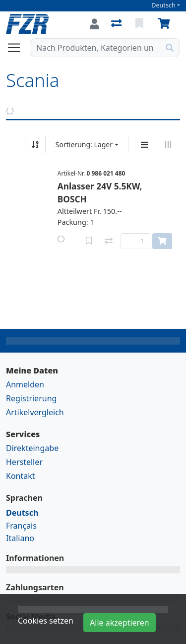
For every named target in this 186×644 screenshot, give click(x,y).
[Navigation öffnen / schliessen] (18, 48)
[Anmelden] (94, 24)
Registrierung (31, 398)
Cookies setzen (46, 621)
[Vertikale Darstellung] (144, 145)
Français (21, 526)
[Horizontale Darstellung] (168, 145)
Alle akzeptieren (120, 623)
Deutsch (163, 5)
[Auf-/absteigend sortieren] (35, 145)
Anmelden (25, 384)
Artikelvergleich (35, 412)
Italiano (20, 538)
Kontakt (21, 476)
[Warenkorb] (166, 24)
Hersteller (24, 462)
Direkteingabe (32, 448)
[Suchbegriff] (95, 48)
